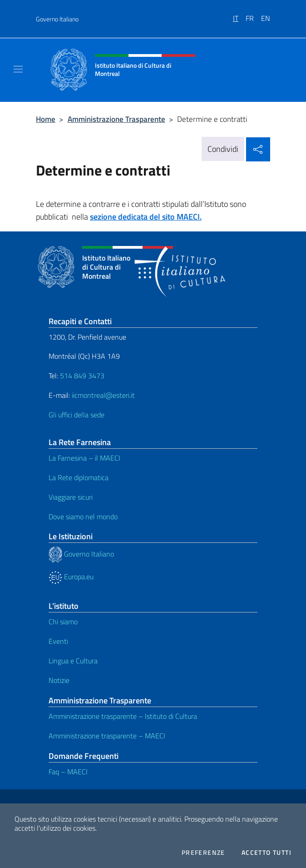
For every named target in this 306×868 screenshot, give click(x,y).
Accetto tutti (267, 853)
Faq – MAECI (68, 772)
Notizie (59, 680)
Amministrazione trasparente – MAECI (107, 736)
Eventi (58, 641)
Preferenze (203, 853)
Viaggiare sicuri (71, 497)
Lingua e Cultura (73, 661)
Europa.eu (71, 577)
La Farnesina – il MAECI (84, 458)
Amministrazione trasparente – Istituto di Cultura (123, 716)
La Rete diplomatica (79, 477)
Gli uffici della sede (76, 415)
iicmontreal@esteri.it (103, 395)
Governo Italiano (57, 19)
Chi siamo (63, 622)
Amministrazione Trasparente (116, 119)
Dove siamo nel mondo (83, 517)
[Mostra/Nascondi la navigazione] (18, 69)
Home (46, 119)
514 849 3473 (82, 376)
